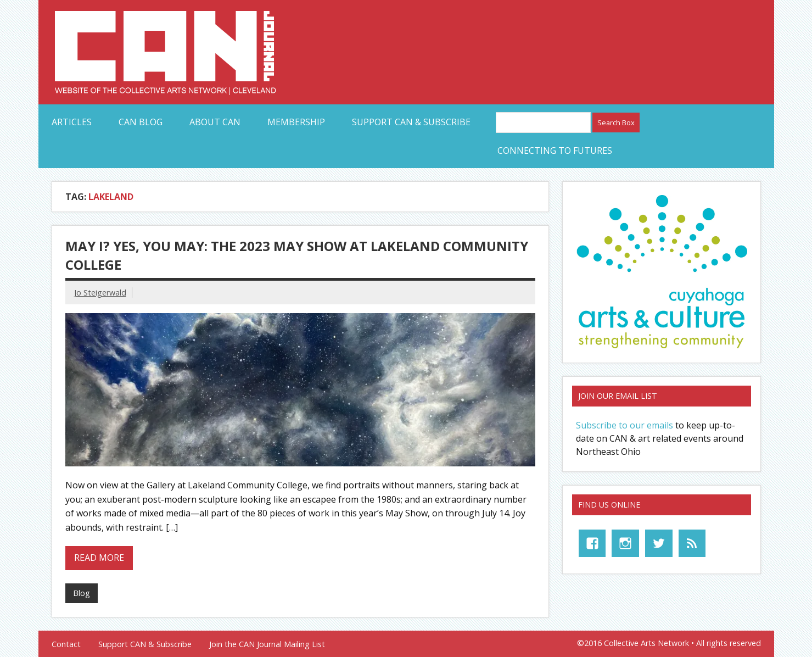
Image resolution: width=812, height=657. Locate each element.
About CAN (215, 122)
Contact (66, 644)
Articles (72, 122)
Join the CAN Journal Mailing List (267, 644)
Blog (82, 593)
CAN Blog (141, 122)
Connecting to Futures (555, 151)
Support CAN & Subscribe (411, 122)
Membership (296, 122)
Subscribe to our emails (625, 425)
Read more (99, 558)
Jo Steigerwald (100, 293)
